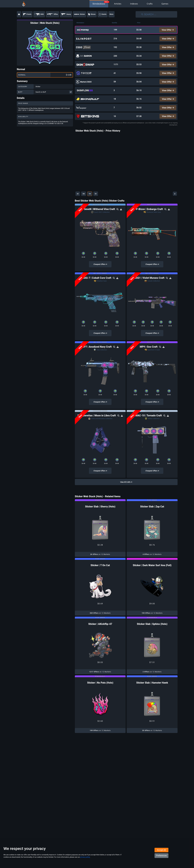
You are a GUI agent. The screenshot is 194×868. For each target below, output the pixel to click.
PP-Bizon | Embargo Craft (149, 215)
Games (165, 4)
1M (93, 200)
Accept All (161, 856)
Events (103, 14)
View (167, 30)
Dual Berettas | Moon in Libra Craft (97, 422)
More (111, 14)
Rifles (52, 14)
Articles (118, 4)
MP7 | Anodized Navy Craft (97, 353)
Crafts (150, 4)
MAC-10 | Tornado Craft (149, 422)
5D (101, 200)
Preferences (161, 861)
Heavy (66, 14)
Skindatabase (99, 4)
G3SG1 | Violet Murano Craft (149, 284)
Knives (79, 14)
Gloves (92, 14)
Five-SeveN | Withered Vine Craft (97, 215)
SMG (39, 14)
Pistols (27, 14)
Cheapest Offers (100, 270)
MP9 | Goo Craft (149, 353)
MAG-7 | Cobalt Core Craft (97, 284)
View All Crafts (126, 488)
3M (86, 200)
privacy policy (85, 863)
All (78, 200)
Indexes (134, 4)
